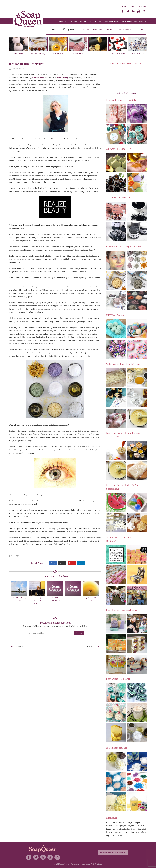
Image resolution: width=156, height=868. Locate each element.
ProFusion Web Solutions (92, 864)
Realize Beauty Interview (26, 64)
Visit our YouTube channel (127, 93)
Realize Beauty (38, 78)
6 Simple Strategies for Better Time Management (37, 601)
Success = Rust (73, 598)
